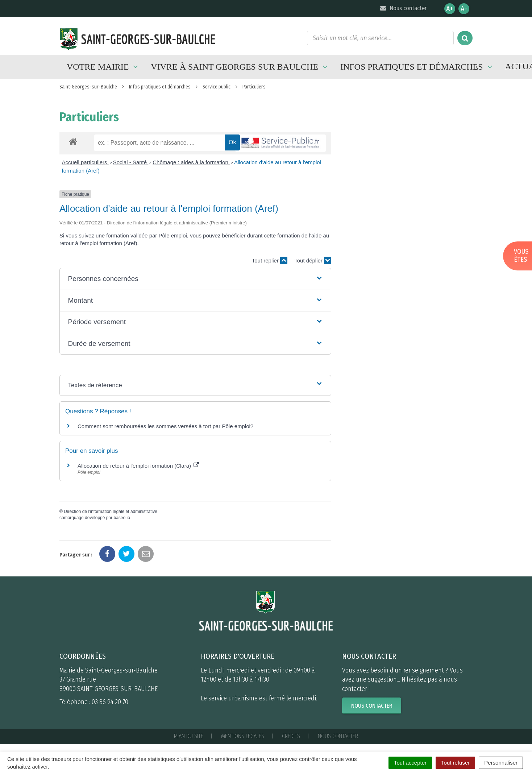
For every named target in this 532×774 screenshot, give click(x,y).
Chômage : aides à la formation (191, 162)
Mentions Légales (243, 736)
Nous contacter (403, 8)
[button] (195, 279)
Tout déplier (313, 260)
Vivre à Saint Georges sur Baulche (240, 67)
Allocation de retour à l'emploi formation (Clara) (138, 466)
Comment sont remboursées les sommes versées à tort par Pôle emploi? (165, 426)
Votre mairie (103, 67)
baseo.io (122, 518)
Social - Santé (131, 162)
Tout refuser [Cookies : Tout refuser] (455, 763)
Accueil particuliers (85, 162)
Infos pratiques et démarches (417, 67)
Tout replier (270, 260)
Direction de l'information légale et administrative (111, 512)
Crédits (291, 736)
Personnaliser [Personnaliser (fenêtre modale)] (501, 763)
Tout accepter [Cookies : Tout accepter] (410, 763)
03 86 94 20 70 (110, 702)
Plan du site (189, 736)
